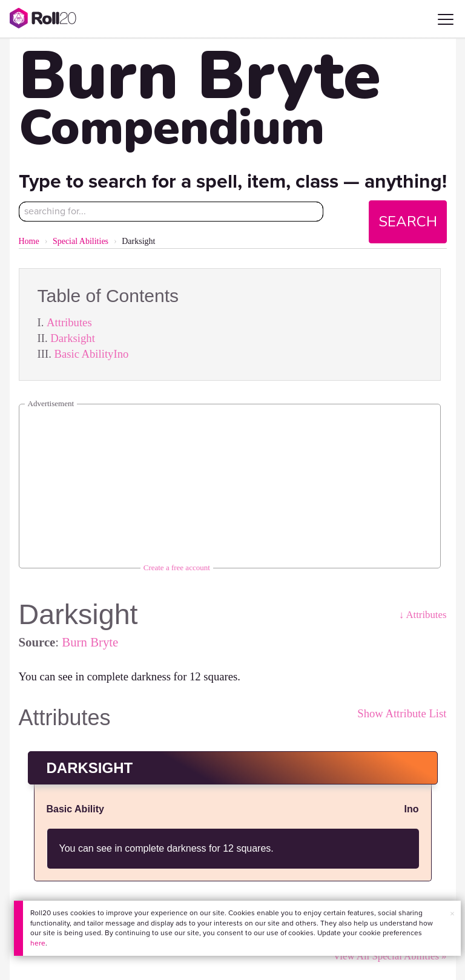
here (38, 943)
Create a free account (177, 567)
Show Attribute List (402, 713)
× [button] (452, 914)
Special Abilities (81, 241)
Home (29, 241)
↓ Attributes (423, 615)
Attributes (69, 322)
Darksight (73, 338)
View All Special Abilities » (390, 956)
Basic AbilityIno (91, 354)
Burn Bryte (90, 642)
